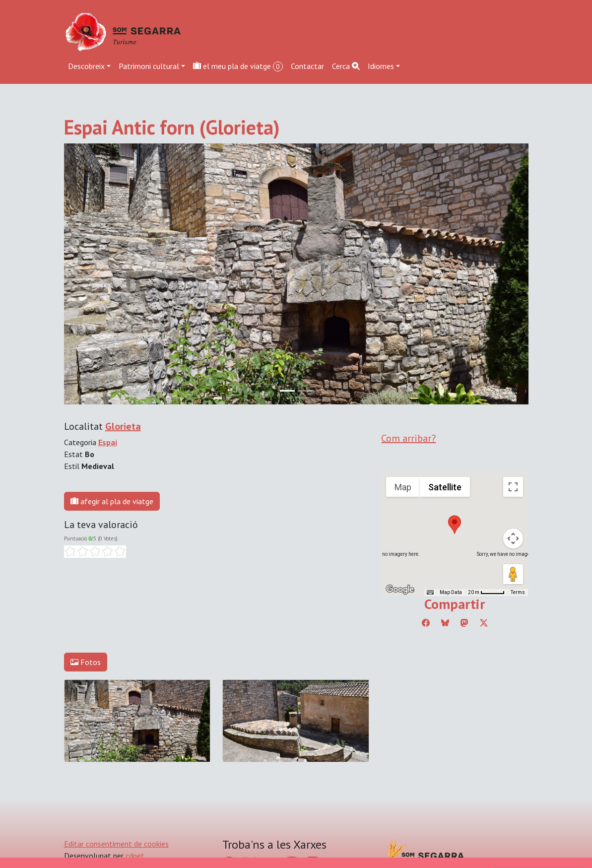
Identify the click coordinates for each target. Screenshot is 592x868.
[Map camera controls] (513, 538)
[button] (455, 525)
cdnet (135, 856)
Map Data (451, 592)
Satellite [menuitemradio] (445, 487)
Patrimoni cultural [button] (149, 66)
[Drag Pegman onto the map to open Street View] (513, 574)
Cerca (346, 66)
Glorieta (123, 426)
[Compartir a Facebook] (426, 623)
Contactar (307, 66)
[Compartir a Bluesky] (445, 623)
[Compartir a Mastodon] (464, 623)
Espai (108, 442)
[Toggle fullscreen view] (513, 487)
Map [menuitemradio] (403, 487)
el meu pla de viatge (238, 66)
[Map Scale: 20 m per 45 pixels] (486, 593)
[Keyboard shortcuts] (430, 593)
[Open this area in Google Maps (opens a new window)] (400, 590)
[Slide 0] (287, 391)
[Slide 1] (305, 391)
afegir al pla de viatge (112, 501)
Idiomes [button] (381, 66)
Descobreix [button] (86, 66)
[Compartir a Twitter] (484, 623)
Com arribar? (408, 438)
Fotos (86, 662)
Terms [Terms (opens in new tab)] (518, 592)
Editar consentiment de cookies (116, 844)
